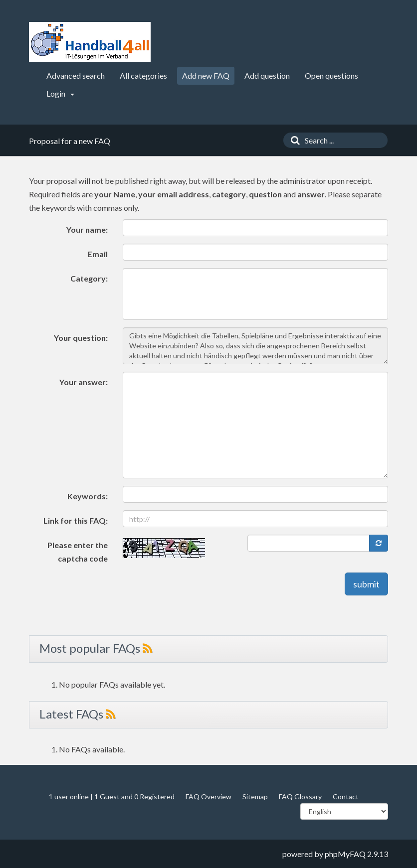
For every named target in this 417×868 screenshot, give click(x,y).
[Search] (293, 140)
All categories (143, 75)
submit (366, 584)
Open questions (331, 75)
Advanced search (76, 75)
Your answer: (84, 382)
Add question (267, 75)
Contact (346, 796)
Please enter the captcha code (78, 552)
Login (60, 93)
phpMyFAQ (345, 854)
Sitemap (255, 796)
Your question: (81, 338)
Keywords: (88, 496)
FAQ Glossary (300, 796)
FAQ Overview (208, 796)
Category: (89, 278)
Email (98, 254)
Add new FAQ (206, 75)
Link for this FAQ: (76, 520)
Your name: (87, 229)
